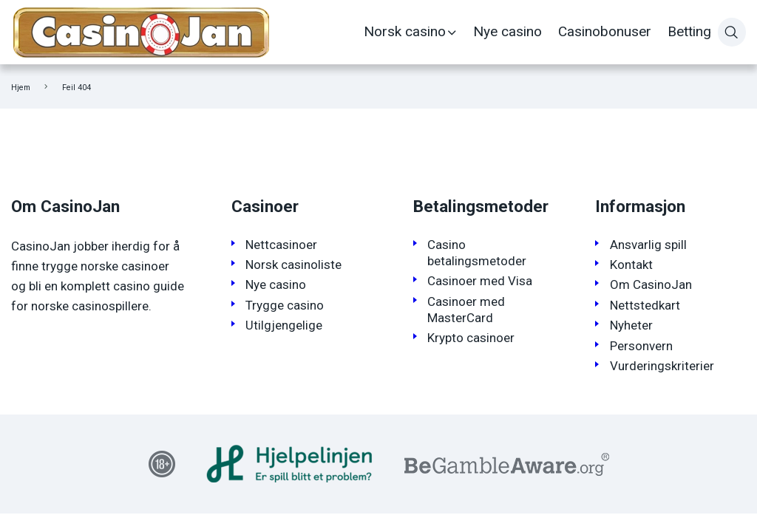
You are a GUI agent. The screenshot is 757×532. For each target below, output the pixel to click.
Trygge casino (285, 305)
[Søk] (732, 32)
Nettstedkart (645, 305)
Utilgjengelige (284, 325)
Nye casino (508, 31)
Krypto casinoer (471, 338)
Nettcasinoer (281, 245)
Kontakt (631, 265)
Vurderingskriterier (662, 366)
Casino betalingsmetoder (477, 253)
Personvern (641, 346)
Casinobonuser (605, 31)
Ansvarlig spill (648, 245)
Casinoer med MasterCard (466, 310)
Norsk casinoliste (293, 265)
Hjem (21, 88)
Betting (689, 31)
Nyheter (631, 325)
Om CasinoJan (651, 284)
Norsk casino (405, 31)
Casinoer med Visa (480, 281)
